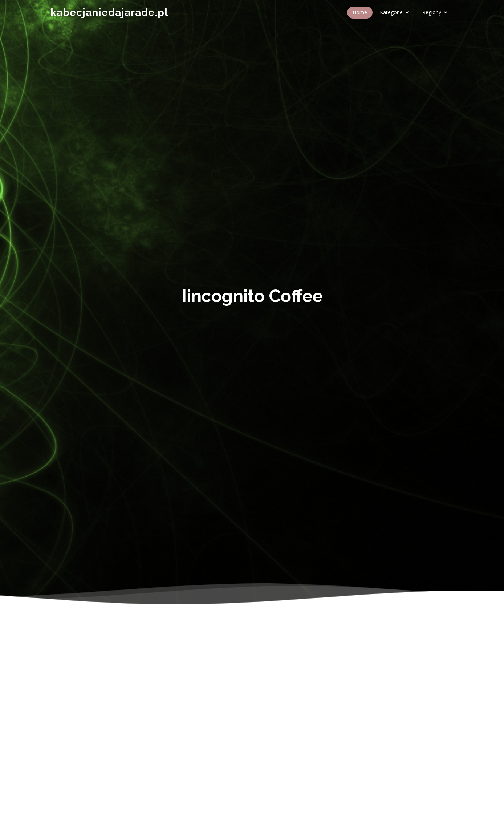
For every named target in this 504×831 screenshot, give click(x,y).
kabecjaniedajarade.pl (109, 13)
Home (360, 12)
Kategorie (391, 12)
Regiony (432, 12)
